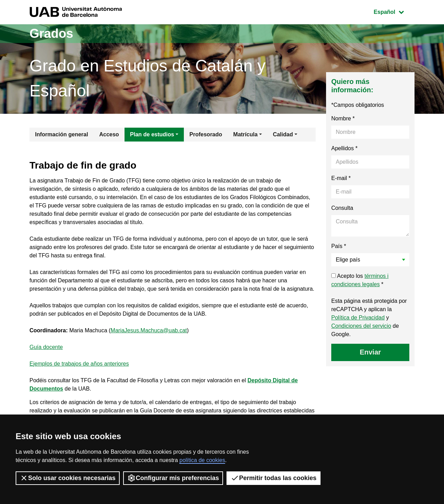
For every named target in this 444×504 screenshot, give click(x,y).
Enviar (370, 352)
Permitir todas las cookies (274, 478)
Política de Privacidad (358, 318)
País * (339, 246)
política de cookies (202, 460)
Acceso (109, 134)
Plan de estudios (152, 134)
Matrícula (245, 134)
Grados (51, 33)
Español (394, 11)
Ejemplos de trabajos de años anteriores (79, 364)
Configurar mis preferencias (173, 478)
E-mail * (341, 178)
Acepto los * (360, 280)
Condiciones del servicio (361, 326)
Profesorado (206, 134)
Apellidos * (344, 148)
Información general (62, 134)
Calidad (283, 134)
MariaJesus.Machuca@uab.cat (149, 330)
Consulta (342, 208)
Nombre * (343, 118)
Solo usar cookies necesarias (68, 478)
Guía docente (46, 347)
